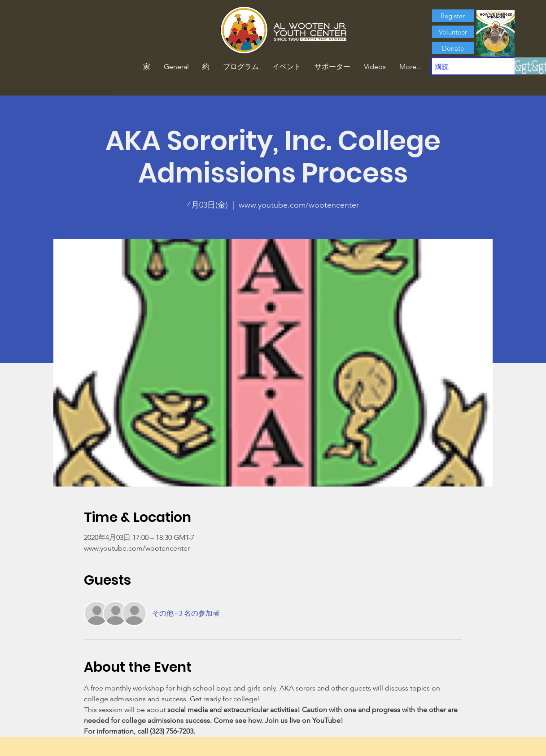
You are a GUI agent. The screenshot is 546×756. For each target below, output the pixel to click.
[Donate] (453, 48)
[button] (206, 67)
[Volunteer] (453, 32)
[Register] (453, 16)
